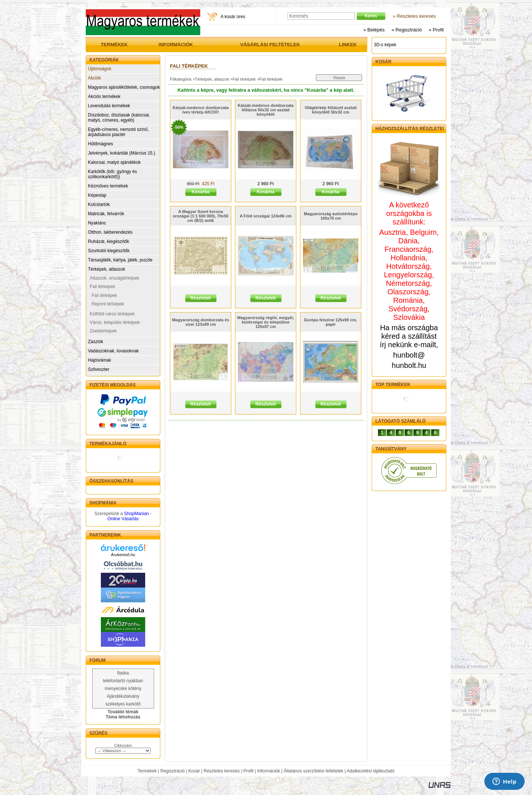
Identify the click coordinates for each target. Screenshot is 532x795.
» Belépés (374, 30)
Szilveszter (99, 369)
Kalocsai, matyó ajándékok (114, 162)
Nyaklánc (97, 223)
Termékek (147, 771)
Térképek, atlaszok (107, 269)
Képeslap (97, 195)
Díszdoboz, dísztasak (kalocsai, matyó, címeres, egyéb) (119, 118)
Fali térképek (103, 287)
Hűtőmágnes (100, 144)
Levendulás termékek (109, 106)
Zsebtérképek (103, 331)
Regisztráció (173, 771)
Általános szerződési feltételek (313, 771)
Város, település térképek (115, 322)
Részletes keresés (222, 771)
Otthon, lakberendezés (110, 232)
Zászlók (96, 342)
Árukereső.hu (123, 555)
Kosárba (201, 192)
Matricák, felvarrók (106, 214)
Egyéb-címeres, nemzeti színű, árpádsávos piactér (118, 132)
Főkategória (181, 79)
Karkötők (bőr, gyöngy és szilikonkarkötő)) (112, 174)
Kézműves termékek (108, 186)
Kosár (194, 771)
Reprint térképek (108, 304)
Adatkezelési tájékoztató (370, 771)
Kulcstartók (99, 204)
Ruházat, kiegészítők (108, 241)
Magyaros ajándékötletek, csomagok (124, 87)
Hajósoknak (100, 360)
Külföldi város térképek (112, 314)
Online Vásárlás (123, 519)
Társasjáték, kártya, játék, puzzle (120, 260)
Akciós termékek (104, 97)
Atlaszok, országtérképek (115, 278)
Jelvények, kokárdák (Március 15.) (122, 153)
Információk (269, 771)
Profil (248, 771)
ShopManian (137, 514)
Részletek (200, 298)
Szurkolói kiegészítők (109, 251)
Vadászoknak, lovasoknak (113, 351)
